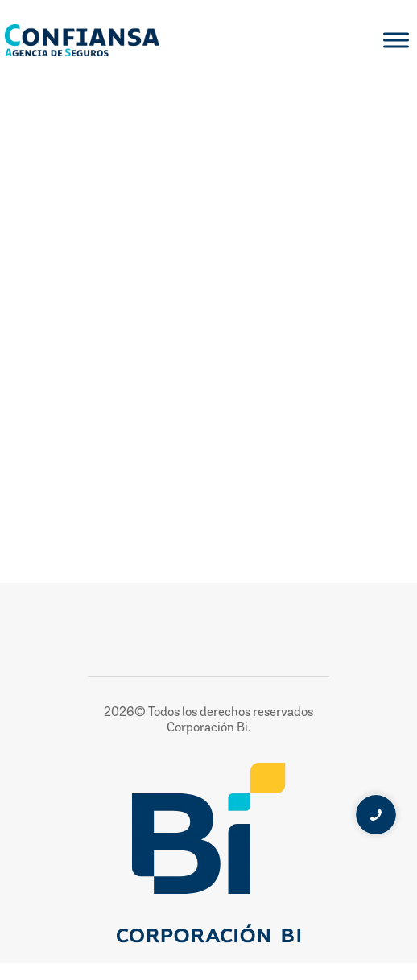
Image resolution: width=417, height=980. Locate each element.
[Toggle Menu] (396, 40)
